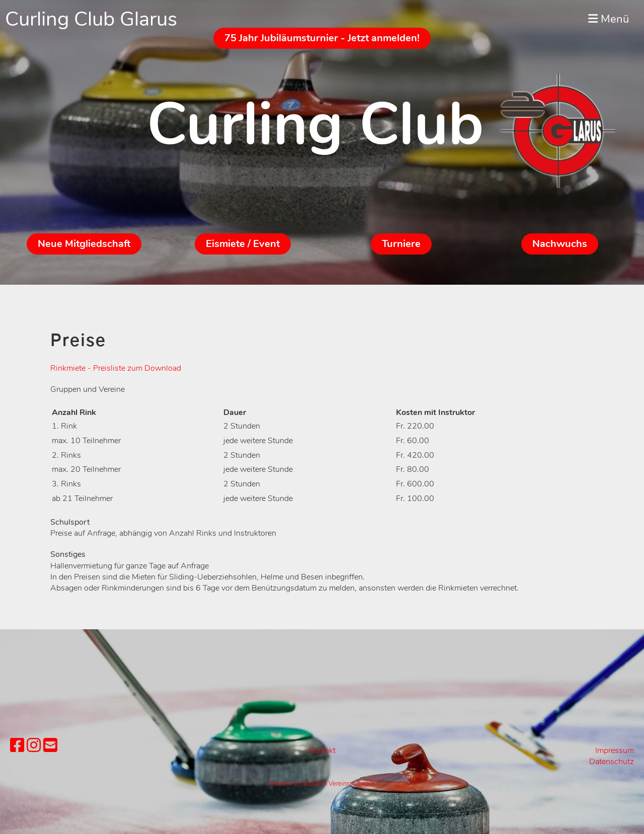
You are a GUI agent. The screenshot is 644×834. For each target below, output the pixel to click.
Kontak (321, 750)
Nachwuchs (560, 244)
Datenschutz (612, 762)
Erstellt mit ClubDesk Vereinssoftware (322, 784)
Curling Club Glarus (91, 19)
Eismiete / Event (243, 244)
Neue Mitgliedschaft (84, 244)
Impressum (615, 750)
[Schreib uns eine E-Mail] (50, 746)
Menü (609, 19)
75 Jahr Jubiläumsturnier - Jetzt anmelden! (322, 38)
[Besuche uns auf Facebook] (17, 746)
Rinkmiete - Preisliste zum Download (116, 368)
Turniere (401, 244)
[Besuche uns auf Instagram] (34, 746)
